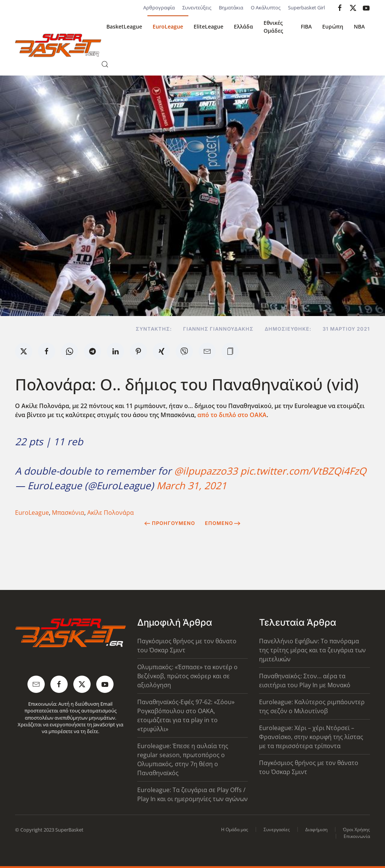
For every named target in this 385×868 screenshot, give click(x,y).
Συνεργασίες (277, 829)
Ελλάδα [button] (243, 26)
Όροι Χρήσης (356, 829)
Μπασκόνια (68, 513)
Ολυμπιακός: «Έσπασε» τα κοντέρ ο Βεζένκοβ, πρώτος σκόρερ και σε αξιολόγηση (187, 676)
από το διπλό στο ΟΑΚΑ (232, 415)
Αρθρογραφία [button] (159, 8)
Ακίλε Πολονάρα (111, 513)
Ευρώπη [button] (333, 26)
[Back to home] (58, 45)
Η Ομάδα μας (235, 829)
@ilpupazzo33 (206, 471)
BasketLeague (124, 26)
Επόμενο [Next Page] (223, 523)
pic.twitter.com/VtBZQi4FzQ (303, 471)
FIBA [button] (306, 26)
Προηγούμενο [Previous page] (170, 523)
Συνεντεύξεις (197, 8)
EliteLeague (208, 26)
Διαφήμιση (316, 829)
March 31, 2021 (192, 485)
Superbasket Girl (306, 8)
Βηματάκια (231, 8)
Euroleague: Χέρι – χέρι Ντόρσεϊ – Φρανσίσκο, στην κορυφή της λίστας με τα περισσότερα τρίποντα (311, 737)
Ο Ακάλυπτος (266, 8)
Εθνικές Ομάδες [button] (273, 27)
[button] (105, 64)
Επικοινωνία (357, 836)
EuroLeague (168, 26)
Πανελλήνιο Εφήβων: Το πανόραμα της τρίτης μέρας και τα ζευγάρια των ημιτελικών (312, 650)
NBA (359, 26)
